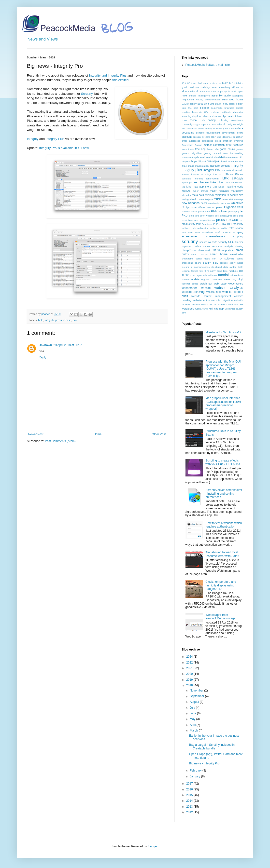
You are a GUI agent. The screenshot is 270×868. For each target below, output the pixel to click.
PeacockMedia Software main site (208, 65)
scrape (227, 232)
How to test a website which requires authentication (224, 525)
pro (75, 320)
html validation (219, 157)
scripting (238, 236)
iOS (215, 174)
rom (184, 232)
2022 (190, 663)
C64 (206, 112)
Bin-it (206, 104)
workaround (201, 309)
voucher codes (190, 284)
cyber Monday (217, 129)
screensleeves (216, 236)
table (241, 267)
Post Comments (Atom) (60, 441)
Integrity (33, 139)
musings (239, 199)
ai (242, 87)
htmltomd (233, 157)
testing (195, 271)
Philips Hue (219, 211)
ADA (214, 87)
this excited (120, 80)
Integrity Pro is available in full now (64, 148)
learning (199, 179)
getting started (213, 153)
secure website (208, 242)
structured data (220, 267)
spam (198, 263)
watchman (206, 284)
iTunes (239, 174)
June (193, 713)
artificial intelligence (199, 96)
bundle (240, 108)
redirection (203, 228)
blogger (204, 108)
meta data (198, 195)
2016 (190, 789)
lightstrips (187, 183)
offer (200, 207)
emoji (218, 141)
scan (197, 232)
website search (200, 305)
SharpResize (189, 250)
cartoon (215, 112)
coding (212, 120)
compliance (237, 120)
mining (185, 199)
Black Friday (222, 104)
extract (208, 145)
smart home (219, 254)
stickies (224, 263)
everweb (239, 141)
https (194, 161)
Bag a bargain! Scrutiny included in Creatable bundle (212, 746)
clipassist (227, 116)
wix (242, 305)
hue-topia (213, 161)
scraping (238, 232)
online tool (209, 207)
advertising (224, 87)
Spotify (207, 263)
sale (190, 232)
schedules (207, 232)
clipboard (238, 116)
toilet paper (196, 275)
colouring (223, 120)
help (194, 157)
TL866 (186, 275)
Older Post (159, 434)
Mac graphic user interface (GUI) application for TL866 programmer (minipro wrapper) (223, 403)
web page (220, 284)
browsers (229, 108)
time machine (230, 271)
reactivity (238, 224)
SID (214, 250)
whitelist (222, 305)
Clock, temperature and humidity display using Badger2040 (221, 585)
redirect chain (189, 228)
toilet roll (207, 275)
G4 (217, 149)
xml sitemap (216, 309)
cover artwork (217, 124)
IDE (237, 161)
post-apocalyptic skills (227, 216)
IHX (241, 161)
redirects (214, 228)
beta (41, 320)
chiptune (197, 116)
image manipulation (198, 166)
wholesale (233, 305)
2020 (190, 674)
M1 (183, 187)
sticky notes (236, 263)
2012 (190, 812)
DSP (214, 137)
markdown (237, 191)
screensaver (190, 236)
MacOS (186, 191)
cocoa (193, 120)
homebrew (203, 157)
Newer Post (36, 434)
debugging (188, 133)
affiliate (236, 87)
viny (234, 279)
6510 (232, 83)
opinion (219, 207)
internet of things (201, 174)
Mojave (209, 199)
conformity (187, 124)
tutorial (223, 275)
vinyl (241, 279)
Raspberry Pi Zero (211, 224)
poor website (207, 216)
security (223, 242)
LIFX (225, 178)
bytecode (197, 112)
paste (194, 211)
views (227, 279)
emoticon (227, 141)
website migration (222, 300)
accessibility (203, 87)
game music (227, 149)
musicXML (228, 199)
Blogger (153, 846)
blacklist (233, 104)
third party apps (213, 271)
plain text (194, 216)
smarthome (188, 259)
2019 (190, 680)
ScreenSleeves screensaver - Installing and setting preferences (224, 494)
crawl (201, 128)
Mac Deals (218, 187)
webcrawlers (236, 284)
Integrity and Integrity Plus (108, 75)
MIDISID (209, 195)
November (197, 691)
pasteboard (204, 211)
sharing (239, 246)
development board (233, 133)
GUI (225, 153)
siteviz (231, 250)
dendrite (200, 133)
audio (227, 95)
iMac (184, 166)
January (195, 776)
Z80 (184, 313)
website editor (201, 300)
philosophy (234, 211)
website (206, 288)
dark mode (231, 129)
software (229, 258)
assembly (217, 95)
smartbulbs (237, 254)
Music (218, 199)
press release (63, 320)
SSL (215, 263)
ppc (241, 216)
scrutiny (190, 241)
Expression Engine (192, 145)
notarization (214, 203)
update (195, 279)
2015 (190, 795)
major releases (219, 191)
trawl (215, 275)
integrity (49, 320)
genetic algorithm (192, 153)
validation (217, 279)
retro (231, 228)
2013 (190, 807)
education (238, 137)
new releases (191, 203)
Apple (220, 91)
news (204, 203)
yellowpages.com (234, 309)
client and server (212, 116)
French (211, 149)
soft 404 (217, 259)
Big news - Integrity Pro (204, 763)
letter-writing (213, 179)
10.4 (184, 83)
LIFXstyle (238, 178)
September (197, 696)
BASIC (185, 104)
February (196, 771)
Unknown (45, 345)
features (238, 145)
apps (241, 91)
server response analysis (218, 246)
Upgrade (206, 279)
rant (198, 224)
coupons (204, 124)
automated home (233, 99)
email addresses (191, 141)
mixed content (197, 199)
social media (203, 259)
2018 (190, 685)
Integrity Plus (56, 139)
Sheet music (204, 250)
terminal (186, 271)
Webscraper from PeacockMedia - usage (220, 617)
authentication (213, 100)
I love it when (227, 161)
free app (200, 149)
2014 (190, 801)
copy (196, 124)
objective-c (191, 207)
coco (184, 120)
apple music (231, 91)
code (202, 120)
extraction (219, 145)
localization (237, 183)
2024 (190, 657)
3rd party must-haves (210, 83)
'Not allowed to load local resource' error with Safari (222, 554)
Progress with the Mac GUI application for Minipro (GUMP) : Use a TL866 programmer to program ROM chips (223, 369)
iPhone (229, 174)
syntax (233, 267)
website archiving (193, 292)
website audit (213, 292)
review (239, 228)
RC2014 (227, 224)
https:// (202, 161)
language (187, 179)
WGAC (213, 305)
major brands (200, 191)
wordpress (188, 309)
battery (193, 104)
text (201, 271)
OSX (240, 207)
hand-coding (237, 153)
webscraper (189, 288)
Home (98, 434)
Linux (227, 183)
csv (207, 129)
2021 (190, 668)
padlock (186, 211)
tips (241, 271)
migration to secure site (229, 195)
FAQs (229, 145)
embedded (207, 141)
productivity (189, 224)
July (193, 708)
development (213, 133)
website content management (211, 296)
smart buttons (199, 254)
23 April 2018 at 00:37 (68, 345)
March (194, 731)
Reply (43, 357)
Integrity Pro (212, 170)
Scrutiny (87, 94)
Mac (189, 187)
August (195, 702)
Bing (212, 104)
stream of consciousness (196, 267)
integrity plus (192, 170)
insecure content (220, 166)
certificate (226, 112)
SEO (231, 242)
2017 (190, 784)
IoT (221, 174)
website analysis (229, 288)
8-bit (238, 83)
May (193, 719)
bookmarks (217, 108)
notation (226, 203)
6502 (225, 83)
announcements (208, 91)
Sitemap (222, 250)
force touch (188, 149)
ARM (184, 96)
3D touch (192, 83)
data (240, 128)
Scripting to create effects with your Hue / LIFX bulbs (223, 462)
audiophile (238, 96)
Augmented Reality (192, 100)
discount (187, 137)
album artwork (190, 91)
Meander (186, 195)
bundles (186, 112)
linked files (217, 182)
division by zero (201, 137)
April (193, 725)
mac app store (202, 187)
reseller (224, 228)
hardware (187, 157)
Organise (230, 207)
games (240, 149)
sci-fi (218, 232)
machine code (234, 187)
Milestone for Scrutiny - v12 (223, 332)
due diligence (224, 137)
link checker (201, 182)
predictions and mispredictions (198, 220)
